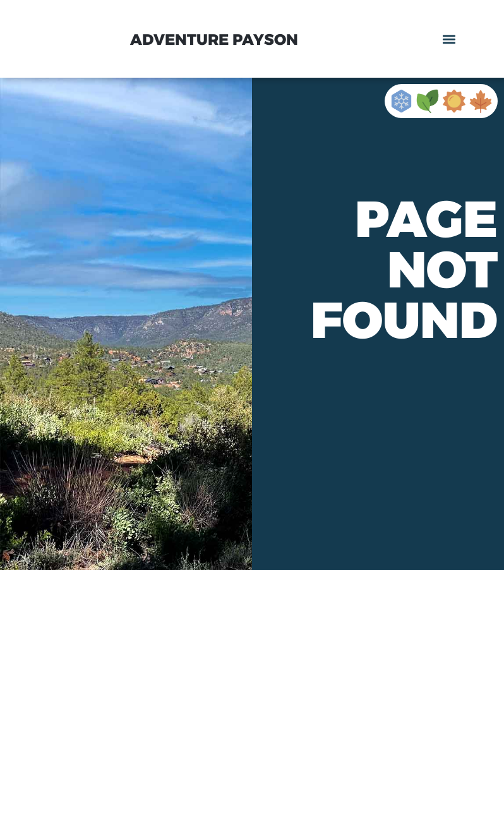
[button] (449, 39)
